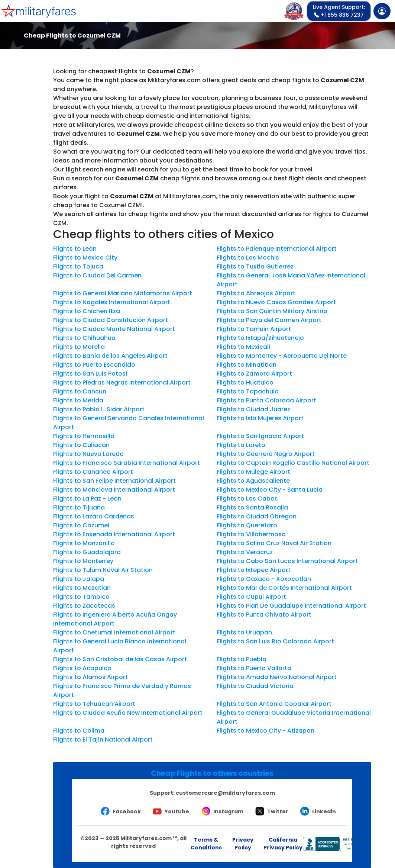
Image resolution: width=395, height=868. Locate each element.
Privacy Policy (243, 844)
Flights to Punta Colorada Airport (266, 400)
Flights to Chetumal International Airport (114, 632)
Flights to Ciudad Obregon (257, 516)
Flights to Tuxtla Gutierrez (255, 266)
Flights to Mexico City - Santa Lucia (270, 490)
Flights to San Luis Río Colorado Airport (275, 641)
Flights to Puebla (242, 659)
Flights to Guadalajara (87, 552)
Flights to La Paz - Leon (87, 499)
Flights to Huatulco (245, 382)
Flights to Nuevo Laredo (88, 454)
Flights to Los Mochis (248, 258)
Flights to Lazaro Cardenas (94, 516)
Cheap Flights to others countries (212, 773)
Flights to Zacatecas (84, 606)
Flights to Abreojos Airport (256, 293)
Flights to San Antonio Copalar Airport (274, 704)
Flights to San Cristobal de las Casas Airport (120, 659)
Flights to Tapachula (248, 391)
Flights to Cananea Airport (93, 472)
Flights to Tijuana (79, 507)
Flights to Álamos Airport (90, 677)
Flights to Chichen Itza (87, 311)
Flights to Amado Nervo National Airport (277, 677)
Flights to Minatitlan (247, 365)
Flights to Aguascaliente (253, 481)
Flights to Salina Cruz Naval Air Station (274, 543)
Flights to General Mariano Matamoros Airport (123, 293)
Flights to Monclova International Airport (114, 490)
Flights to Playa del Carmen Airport (269, 320)
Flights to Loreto (241, 445)
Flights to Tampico (81, 597)
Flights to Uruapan (244, 632)
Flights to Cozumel (81, 525)
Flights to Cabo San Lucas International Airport (287, 561)
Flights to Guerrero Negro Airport (266, 454)
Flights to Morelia (79, 347)
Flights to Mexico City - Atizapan (266, 731)
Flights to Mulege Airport (253, 472)
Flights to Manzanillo (84, 543)
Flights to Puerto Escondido (94, 365)
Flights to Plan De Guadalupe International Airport (291, 606)
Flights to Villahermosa (251, 534)
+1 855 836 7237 (339, 11)
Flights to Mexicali (243, 347)
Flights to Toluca (78, 266)
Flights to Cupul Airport (251, 597)
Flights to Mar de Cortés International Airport (284, 588)
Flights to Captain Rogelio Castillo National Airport (293, 463)
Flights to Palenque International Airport (277, 249)
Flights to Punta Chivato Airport (264, 615)
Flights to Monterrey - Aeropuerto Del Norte (282, 356)
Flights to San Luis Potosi (90, 374)
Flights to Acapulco (82, 668)
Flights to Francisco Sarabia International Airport (127, 463)
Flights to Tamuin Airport (254, 329)
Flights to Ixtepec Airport (254, 570)
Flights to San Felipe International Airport (114, 481)
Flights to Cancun (80, 391)
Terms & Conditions (206, 844)
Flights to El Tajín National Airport (103, 740)
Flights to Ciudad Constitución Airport (111, 320)
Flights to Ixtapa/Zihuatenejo (260, 338)
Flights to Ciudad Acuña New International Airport (128, 713)
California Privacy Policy (283, 844)
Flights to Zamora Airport (254, 374)
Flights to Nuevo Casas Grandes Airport (276, 302)
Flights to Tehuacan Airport (94, 704)
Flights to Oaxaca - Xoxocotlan (264, 579)
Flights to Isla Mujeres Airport (260, 418)
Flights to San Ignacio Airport (260, 436)
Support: (212, 793)
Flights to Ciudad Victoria (255, 686)
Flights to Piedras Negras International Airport (122, 382)
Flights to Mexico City (85, 258)
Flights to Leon (75, 249)
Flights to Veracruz (245, 552)
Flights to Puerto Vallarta (254, 668)
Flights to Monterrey (83, 561)
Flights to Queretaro (247, 525)
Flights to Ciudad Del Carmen (97, 275)
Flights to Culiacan (81, 445)
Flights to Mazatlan (82, 588)
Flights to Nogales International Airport (112, 302)
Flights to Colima (79, 731)
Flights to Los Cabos (247, 499)
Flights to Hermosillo (84, 436)
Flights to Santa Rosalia (252, 507)
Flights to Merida (78, 400)
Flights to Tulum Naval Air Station (103, 570)
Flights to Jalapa (79, 579)
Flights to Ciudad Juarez (253, 409)
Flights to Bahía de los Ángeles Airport (110, 356)
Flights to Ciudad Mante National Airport (114, 329)
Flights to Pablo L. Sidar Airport (99, 409)
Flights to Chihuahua (84, 338)
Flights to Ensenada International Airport (114, 534)
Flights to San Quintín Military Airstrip (272, 311)
